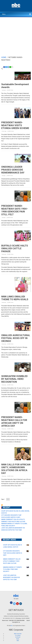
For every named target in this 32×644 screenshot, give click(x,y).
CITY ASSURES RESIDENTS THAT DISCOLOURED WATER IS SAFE (13, 553)
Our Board (18, 637)
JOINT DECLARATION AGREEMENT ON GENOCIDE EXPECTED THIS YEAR (11, 577)
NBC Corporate (18, 634)
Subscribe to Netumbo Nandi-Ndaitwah (2, 505)
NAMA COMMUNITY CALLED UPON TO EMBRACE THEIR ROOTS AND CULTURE (12, 561)
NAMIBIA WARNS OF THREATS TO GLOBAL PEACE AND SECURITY (12, 569)
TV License (18, 635)
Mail (18, 641)
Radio (18, 639)
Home (4, 57)
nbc (16, 596)
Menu (4, 14)
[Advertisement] (16, 34)
